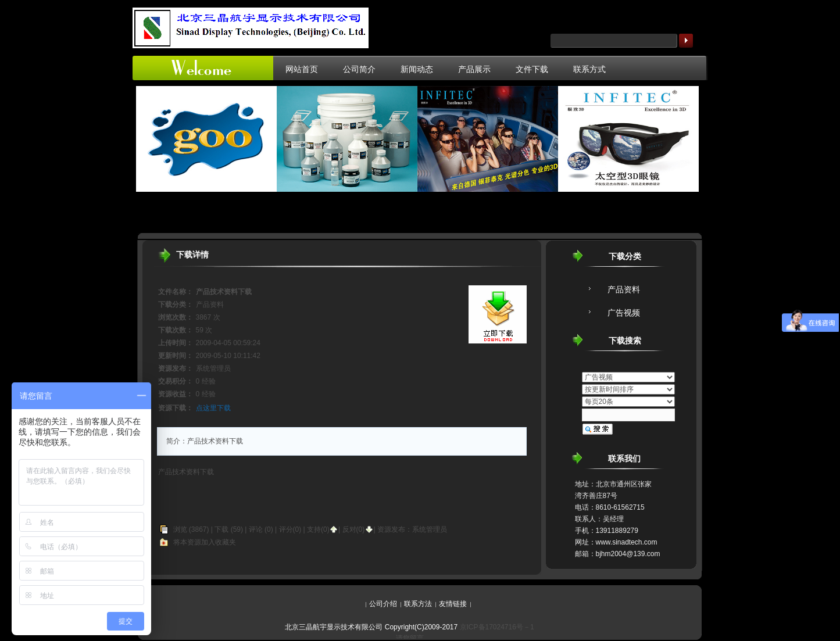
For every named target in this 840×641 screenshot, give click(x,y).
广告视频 (624, 313)
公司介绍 (383, 604)
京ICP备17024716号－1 (497, 627)
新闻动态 (417, 69)
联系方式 (589, 69)
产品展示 (474, 69)
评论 (256, 529)
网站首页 (302, 69)
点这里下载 (213, 408)
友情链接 (453, 604)
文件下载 (532, 69)
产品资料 (624, 289)
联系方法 (418, 604)
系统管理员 (430, 529)
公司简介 (359, 69)
